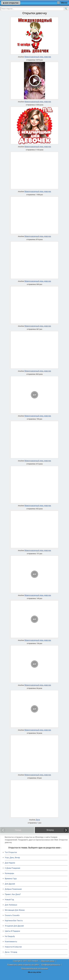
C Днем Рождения (13, 868)
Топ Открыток (11, 852)
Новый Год (9, 900)
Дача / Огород (11, 952)
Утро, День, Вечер (12, 858)
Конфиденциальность (51, 965)
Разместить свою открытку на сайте (23, 965)
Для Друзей (10, 884)
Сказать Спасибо (12, 915)
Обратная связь (48, 961)
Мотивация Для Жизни (15, 910)
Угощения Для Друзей (14, 926)
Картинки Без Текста (14, 921)
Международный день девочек (38, 57)
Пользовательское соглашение (35, 968)
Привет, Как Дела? (13, 894)
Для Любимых (11, 905)
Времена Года (11, 879)
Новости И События (13, 947)
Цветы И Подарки (12, 931)
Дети (38, 820)
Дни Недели (10, 863)
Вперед (50, 830)
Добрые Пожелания (13, 889)
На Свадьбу (10, 936)
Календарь (9, 873)
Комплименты (11, 942)
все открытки (11, 3)
